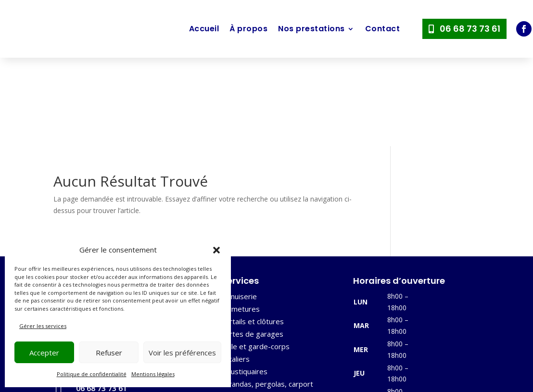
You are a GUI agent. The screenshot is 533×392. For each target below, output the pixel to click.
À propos (248, 29)
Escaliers (235, 270)
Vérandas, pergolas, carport (267, 295)
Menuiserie (239, 208)
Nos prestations (311, 29)
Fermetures (240, 220)
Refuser (109, 353)
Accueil (204, 29)
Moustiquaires (244, 283)
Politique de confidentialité (92, 374)
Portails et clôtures (252, 233)
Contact (383, 29)
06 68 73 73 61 (470, 29)
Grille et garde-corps (255, 258)
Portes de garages (252, 245)
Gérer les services (43, 326)
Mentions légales (153, 374)
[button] (216, 250)
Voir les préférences (182, 353)
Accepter (44, 353)
